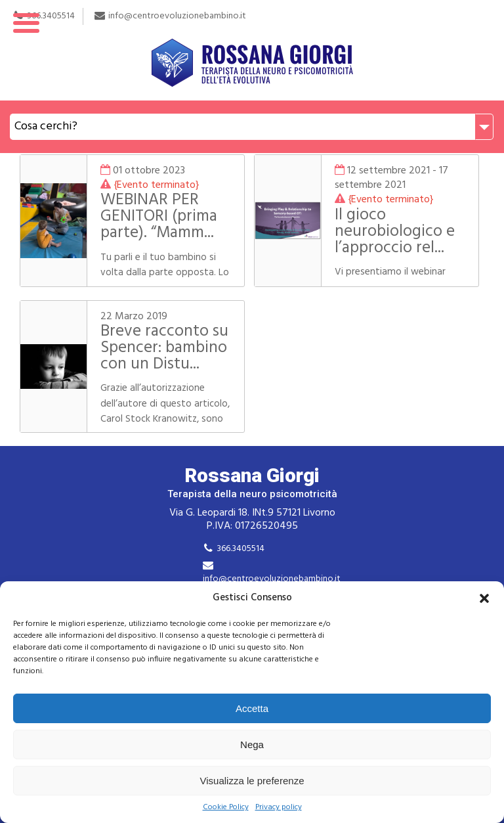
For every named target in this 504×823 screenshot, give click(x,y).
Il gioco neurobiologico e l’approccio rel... (395, 232)
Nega (252, 745)
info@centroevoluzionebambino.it (272, 579)
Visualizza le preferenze (252, 781)
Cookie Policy (226, 808)
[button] (484, 598)
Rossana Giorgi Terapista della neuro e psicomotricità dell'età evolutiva (252, 50)
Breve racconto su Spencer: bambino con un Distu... (164, 348)
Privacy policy (279, 808)
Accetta (252, 708)
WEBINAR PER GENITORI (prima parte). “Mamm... (159, 217)
